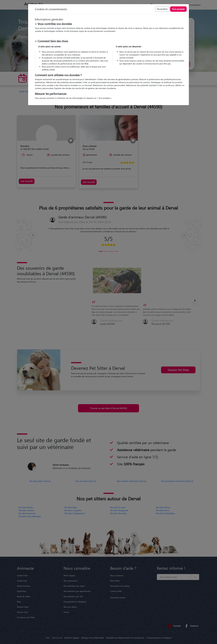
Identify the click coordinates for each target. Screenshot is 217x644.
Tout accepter (178, 9)
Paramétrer (162, 9)
